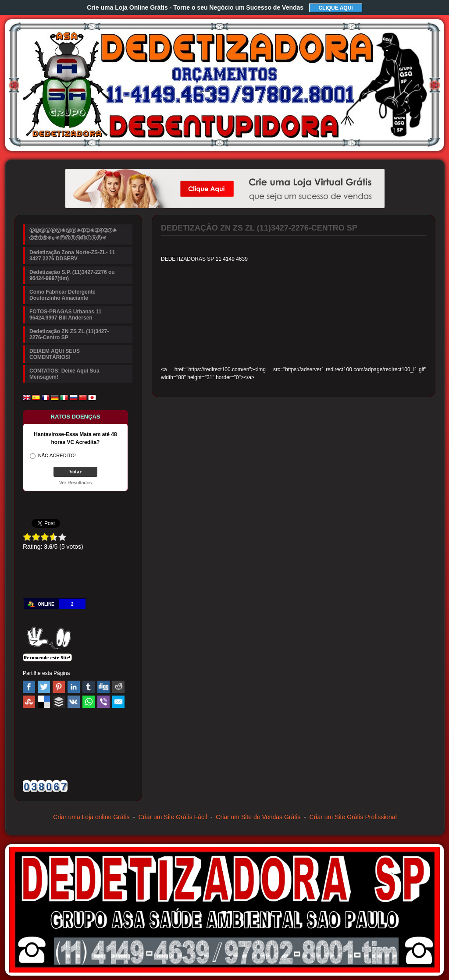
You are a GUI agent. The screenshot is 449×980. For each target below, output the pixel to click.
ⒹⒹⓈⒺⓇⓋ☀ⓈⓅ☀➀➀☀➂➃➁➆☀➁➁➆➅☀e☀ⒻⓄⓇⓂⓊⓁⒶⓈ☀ (73, 234)
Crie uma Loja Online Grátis (195, 7)
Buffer (59, 702)
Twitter (44, 687)
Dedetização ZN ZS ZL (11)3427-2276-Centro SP (69, 334)
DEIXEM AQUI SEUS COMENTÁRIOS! (55, 354)
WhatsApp (89, 702)
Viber (103, 702)
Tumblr (89, 687)
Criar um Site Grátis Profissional (353, 817)
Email (118, 702)
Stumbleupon (29, 702)
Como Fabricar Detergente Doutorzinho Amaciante (62, 295)
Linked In (74, 687)
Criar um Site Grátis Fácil (173, 817)
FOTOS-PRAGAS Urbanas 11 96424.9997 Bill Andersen (65, 315)
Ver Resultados (76, 483)
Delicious (44, 702)
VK (74, 702)
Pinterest (59, 687)
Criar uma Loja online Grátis (91, 817)
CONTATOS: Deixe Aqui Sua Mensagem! (64, 374)
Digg (103, 687)
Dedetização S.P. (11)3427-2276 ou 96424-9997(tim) (72, 275)
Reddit (118, 687)
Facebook (29, 687)
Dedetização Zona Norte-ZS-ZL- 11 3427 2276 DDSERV (72, 256)
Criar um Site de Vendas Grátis (258, 817)
